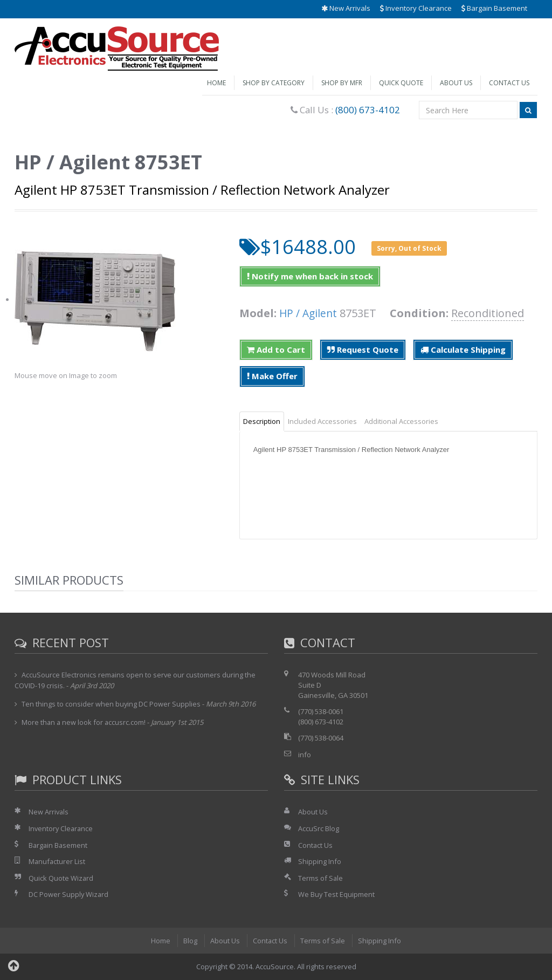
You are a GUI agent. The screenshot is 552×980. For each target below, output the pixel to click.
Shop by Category (274, 83)
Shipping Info (320, 861)
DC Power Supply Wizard (69, 894)
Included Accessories (322, 421)
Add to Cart (276, 349)
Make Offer (272, 376)
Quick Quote (401, 83)
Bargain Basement (494, 8)
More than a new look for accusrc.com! (84, 722)
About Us (456, 83)
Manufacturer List (57, 861)
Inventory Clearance (416, 8)
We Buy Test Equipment (337, 894)
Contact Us (509, 83)
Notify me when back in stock (310, 276)
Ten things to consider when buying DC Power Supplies (111, 704)
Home (216, 83)
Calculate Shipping (463, 349)
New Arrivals (346, 8)
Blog (190, 941)
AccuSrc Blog (319, 828)
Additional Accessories (401, 421)
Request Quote (363, 349)
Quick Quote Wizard (61, 878)
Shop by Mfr (342, 83)
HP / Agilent (309, 313)
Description (262, 421)
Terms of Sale (321, 878)
